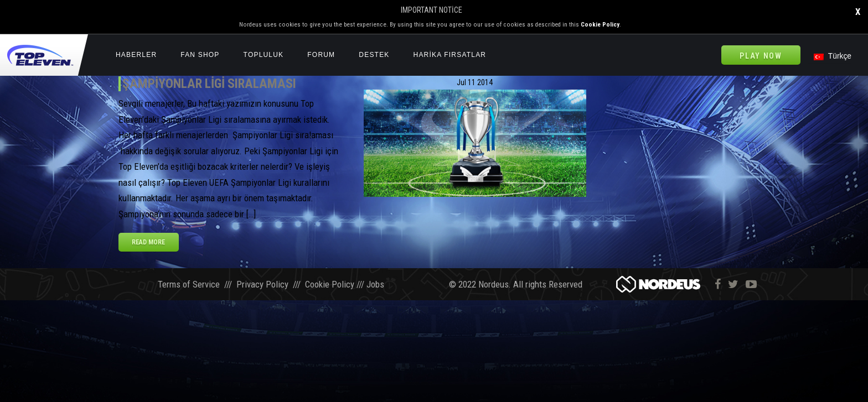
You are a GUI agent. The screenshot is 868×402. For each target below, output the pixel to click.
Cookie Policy (600, 25)
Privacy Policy (262, 285)
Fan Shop (200, 55)
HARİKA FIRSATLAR (450, 55)
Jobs (375, 285)
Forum (321, 55)
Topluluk (264, 55)
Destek (374, 55)
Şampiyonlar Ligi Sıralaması (209, 83)
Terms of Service (189, 285)
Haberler (136, 55)
